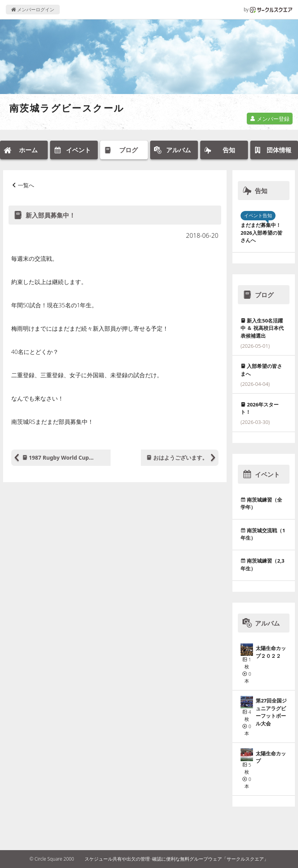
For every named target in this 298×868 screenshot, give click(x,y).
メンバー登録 (270, 119)
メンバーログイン (33, 10)
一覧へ (26, 185)
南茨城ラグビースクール (67, 108)
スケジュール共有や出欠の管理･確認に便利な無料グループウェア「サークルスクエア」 (177, 859)
